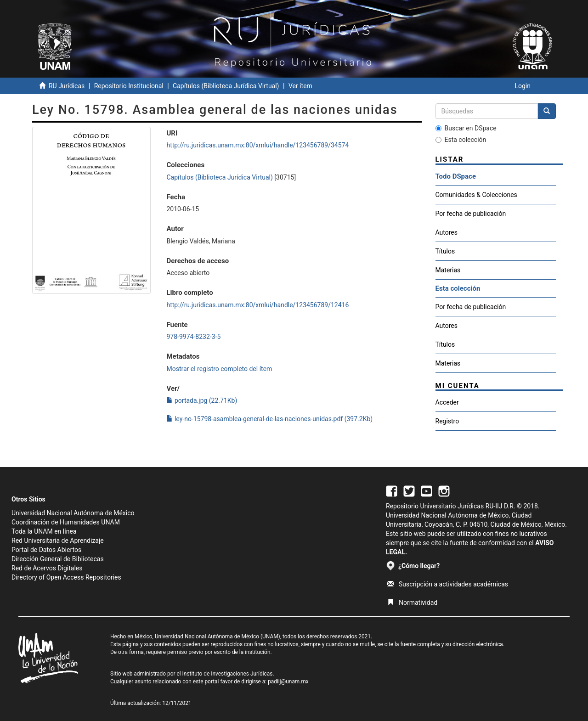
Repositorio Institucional (129, 86)
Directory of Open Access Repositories (66, 577)
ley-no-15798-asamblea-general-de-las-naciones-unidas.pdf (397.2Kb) (269, 419)
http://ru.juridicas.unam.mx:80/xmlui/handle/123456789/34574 (257, 145)
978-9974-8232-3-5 (193, 337)
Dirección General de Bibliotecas (58, 559)
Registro (447, 421)
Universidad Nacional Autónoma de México (73, 513)
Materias (448, 270)
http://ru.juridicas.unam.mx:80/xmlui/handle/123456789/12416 (257, 305)
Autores (447, 232)
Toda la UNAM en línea (44, 531)
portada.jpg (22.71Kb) (202, 400)
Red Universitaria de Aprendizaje (58, 541)
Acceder (447, 402)
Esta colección (461, 140)
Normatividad (412, 603)
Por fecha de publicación (471, 214)
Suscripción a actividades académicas (448, 584)
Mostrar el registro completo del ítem (219, 369)
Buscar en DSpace (466, 128)
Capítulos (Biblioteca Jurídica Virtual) (226, 86)
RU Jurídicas (67, 86)
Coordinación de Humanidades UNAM (66, 522)
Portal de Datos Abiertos (46, 550)
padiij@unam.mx (288, 682)
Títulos (445, 251)
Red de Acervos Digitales (47, 568)
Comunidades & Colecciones (476, 195)
